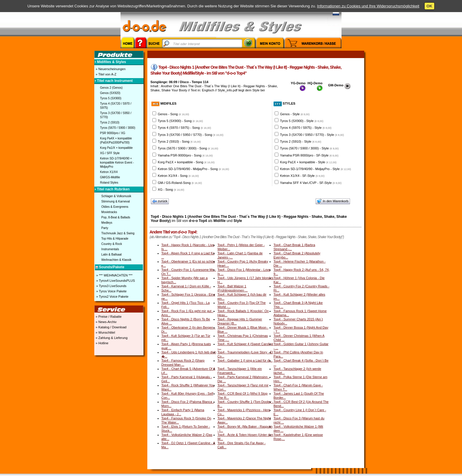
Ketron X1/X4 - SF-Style (302, 176)
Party (105, 228)
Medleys (107, 223)
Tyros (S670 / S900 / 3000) (118, 128)
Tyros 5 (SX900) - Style (302, 121)
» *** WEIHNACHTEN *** (114, 275)
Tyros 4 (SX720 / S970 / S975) (116, 106)
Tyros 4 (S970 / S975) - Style (306, 128)
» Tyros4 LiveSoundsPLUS (115, 281)
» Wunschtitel (105, 332)
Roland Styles (109, 183)
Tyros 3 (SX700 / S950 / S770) (116, 115)
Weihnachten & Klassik (116, 260)
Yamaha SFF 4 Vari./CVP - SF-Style (311, 183)
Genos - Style (295, 114)
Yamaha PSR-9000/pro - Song (185, 155)
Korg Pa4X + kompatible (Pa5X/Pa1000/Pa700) (116, 140)
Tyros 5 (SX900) (111, 98)
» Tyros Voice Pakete (111, 291)
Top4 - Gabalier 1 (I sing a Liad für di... (245, 360)
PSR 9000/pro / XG (113, 133)
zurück (160, 201)
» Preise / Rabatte (108, 317)
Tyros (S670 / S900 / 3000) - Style (309, 148)
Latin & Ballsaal (112, 255)
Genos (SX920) (110, 93)
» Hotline (102, 343)
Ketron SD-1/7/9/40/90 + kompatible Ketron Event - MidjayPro (117, 163)
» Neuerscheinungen (110, 69)
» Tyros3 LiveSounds (111, 286)
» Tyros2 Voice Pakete (112, 297)
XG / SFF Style (110, 153)
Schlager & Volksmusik (116, 196)
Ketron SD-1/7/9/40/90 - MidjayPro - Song (194, 169)
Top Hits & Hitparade (115, 239)
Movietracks (109, 212)
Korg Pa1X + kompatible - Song (186, 162)
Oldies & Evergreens (115, 207)
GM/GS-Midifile (110, 177)
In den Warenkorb (333, 201)
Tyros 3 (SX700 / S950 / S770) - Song (190, 135)
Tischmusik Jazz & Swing (118, 233)
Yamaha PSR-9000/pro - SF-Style (309, 155)
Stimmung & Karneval (116, 201)
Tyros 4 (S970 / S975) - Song (184, 128)
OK (430, 6)
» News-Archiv (106, 322)
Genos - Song (174, 114)
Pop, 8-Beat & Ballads (116, 217)
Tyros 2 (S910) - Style (301, 141)
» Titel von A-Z (106, 74)
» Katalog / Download (111, 327)
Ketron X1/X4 (109, 172)
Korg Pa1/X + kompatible (117, 148)
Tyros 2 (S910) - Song (179, 141)
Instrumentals (110, 249)
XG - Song (171, 190)
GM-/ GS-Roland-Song (180, 183)
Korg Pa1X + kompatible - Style (308, 162)
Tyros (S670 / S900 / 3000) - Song (188, 148)
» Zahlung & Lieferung (111, 338)
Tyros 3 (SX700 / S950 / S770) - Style (312, 135)
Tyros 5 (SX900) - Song (180, 121)
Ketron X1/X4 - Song (178, 176)
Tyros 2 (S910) (110, 122)
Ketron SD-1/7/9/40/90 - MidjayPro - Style (316, 169)
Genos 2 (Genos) (112, 88)
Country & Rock (112, 244)
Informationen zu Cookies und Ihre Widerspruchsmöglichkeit (368, 6)
